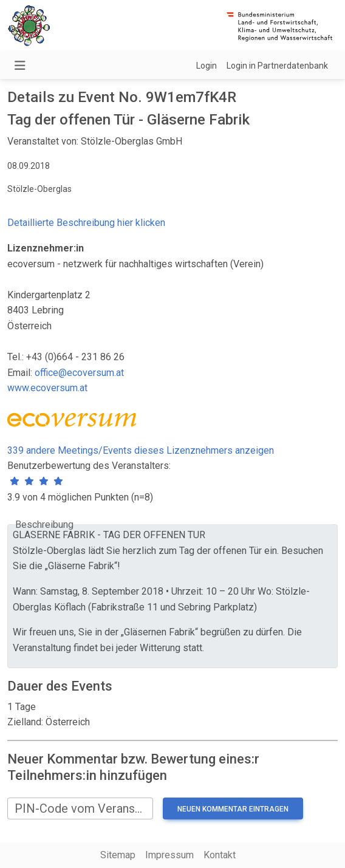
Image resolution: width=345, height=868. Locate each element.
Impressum (169, 855)
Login (207, 66)
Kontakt (220, 855)
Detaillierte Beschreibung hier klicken (86, 223)
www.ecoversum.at (47, 388)
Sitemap (118, 855)
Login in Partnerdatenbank (277, 66)
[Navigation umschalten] (20, 66)
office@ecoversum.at (79, 373)
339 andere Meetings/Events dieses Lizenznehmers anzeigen (141, 450)
